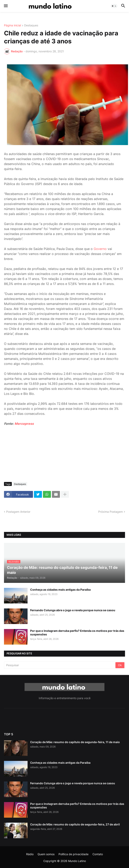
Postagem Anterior (18, 512)
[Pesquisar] (60, 665)
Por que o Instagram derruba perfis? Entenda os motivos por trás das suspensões (77, 633)
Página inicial (12, 25)
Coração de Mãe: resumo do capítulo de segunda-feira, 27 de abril (75, 824)
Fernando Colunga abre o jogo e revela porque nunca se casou (73, 610)
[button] (5, 6)
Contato (98, 854)
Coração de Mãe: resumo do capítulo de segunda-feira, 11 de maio (75, 742)
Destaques (31, 25)
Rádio (30, 854)
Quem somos (46, 854)
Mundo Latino (77, 861)
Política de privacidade (73, 854)
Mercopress (24, 424)
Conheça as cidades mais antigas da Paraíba (60, 590)
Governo (100, 249)
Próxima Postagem (111, 512)
